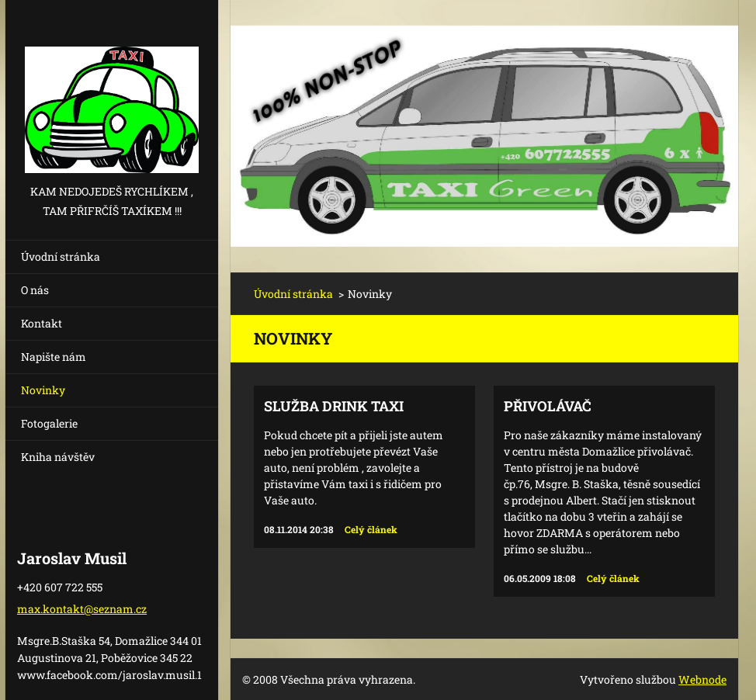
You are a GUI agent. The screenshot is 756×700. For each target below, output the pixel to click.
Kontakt (42, 323)
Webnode (702, 679)
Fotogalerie (49, 423)
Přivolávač (548, 406)
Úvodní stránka (61, 256)
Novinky (43, 390)
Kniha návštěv (58, 457)
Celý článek (371, 529)
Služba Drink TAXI (334, 406)
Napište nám (54, 357)
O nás (35, 290)
